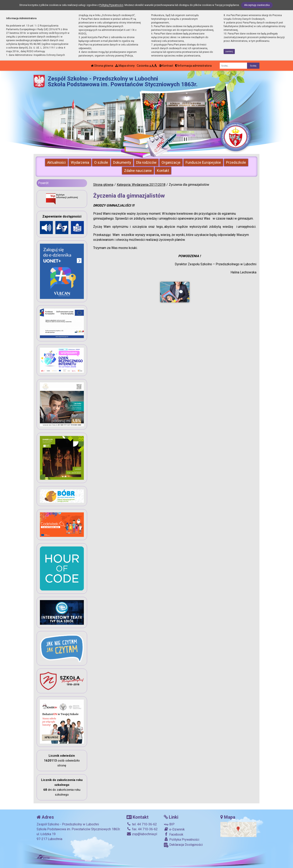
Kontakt (163, 171)
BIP (169, 824)
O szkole (101, 163)
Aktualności (56, 163)
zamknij (229, 51)
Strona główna (102, 66)
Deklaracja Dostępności (183, 845)
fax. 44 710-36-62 (142, 829)
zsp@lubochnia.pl (142, 834)
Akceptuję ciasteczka (257, 5)
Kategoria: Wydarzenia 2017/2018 (141, 185)
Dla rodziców (146, 163)
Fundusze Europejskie (203, 163)
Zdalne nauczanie (138, 171)
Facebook (174, 834)
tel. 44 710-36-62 (142, 824)
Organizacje (171, 163)
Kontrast (166, 66)
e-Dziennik (174, 829)
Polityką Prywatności (111, 5)
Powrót (43, 183)
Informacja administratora (193, 66)
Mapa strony (125, 66)
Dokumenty (122, 163)
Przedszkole (236, 163)
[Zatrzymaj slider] (185, 139)
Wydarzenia (80, 163)
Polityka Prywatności (181, 839)
